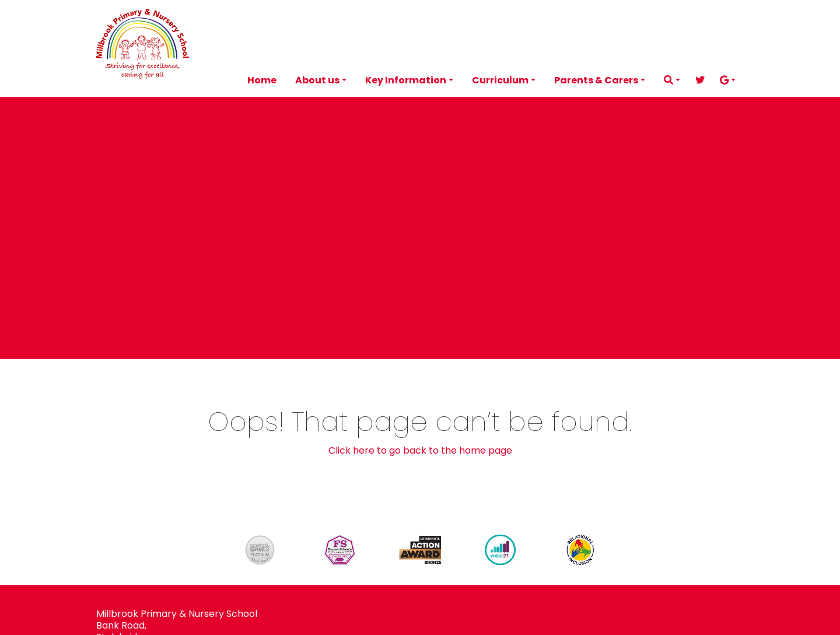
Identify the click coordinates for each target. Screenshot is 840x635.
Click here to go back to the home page (420, 450)
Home (262, 80)
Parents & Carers (596, 80)
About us (317, 80)
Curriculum (500, 80)
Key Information (406, 80)
